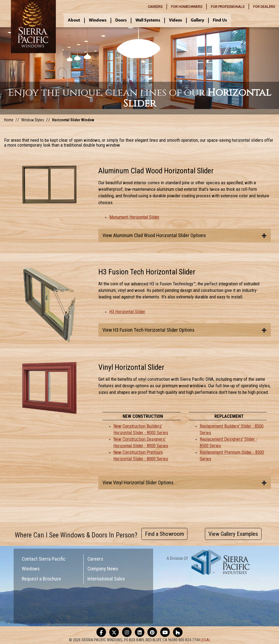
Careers (95, 559)
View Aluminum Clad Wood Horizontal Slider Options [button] (185, 235)
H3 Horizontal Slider (127, 312)
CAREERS (155, 7)
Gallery (197, 20)
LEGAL (205, 640)
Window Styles (33, 120)
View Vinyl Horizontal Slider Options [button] (185, 483)
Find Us (220, 20)
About (74, 20)
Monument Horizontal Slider (134, 217)
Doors (121, 20)
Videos (175, 20)
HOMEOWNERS (187, 7)
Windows (98, 20)
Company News (103, 569)
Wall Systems (148, 20)
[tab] (185, 235)
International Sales (106, 579)
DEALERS (264, 7)
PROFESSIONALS (228, 7)
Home (9, 120)
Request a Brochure (41, 579)
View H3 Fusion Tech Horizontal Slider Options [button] (185, 330)
